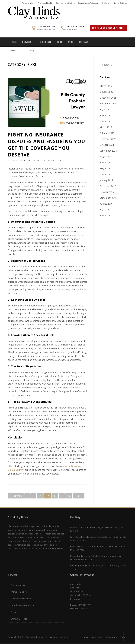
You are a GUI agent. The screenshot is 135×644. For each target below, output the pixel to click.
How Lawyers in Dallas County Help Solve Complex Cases (98, 546)
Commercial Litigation (65, 3)
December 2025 (108, 98)
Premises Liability (45, 3)
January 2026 (106, 92)
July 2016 (104, 210)
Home (14, 42)
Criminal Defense (120, 3)
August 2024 (106, 157)
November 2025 (108, 104)
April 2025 (105, 121)
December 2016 (108, 186)
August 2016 (106, 204)
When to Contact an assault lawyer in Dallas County (95, 527)
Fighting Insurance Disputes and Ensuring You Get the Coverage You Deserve (47, 145)
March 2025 (106, 127)
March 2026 (106, 86)
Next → (79, 496)
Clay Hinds (28, 160)
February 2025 (107, 133)
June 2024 (105, 162)
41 (40, 496)
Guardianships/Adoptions (88, 3)
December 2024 (108, 139)
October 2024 (107, 145)
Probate (106, 3)
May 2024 (105, 168)
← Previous (16, 496)
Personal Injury (28, 3)
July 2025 (104, 109)
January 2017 (106, 180)
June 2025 (105, 115)
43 (55, 496)
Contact (84, 42)
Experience (46, 42)
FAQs (71, 42)
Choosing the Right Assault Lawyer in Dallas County (95, 565)
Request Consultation (108, 28)
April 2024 (105, 174)
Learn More (58, 548)
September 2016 (108, 198)
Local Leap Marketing (58, 637)
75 (69, 496)
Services (27, 42)
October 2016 (107, 192)
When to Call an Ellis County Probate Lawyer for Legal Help (98, 537)
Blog (60, 42)
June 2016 (105, 215)
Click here (82, 609)
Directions (75, 599)
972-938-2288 (85, 605)
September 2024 (108, 151)
